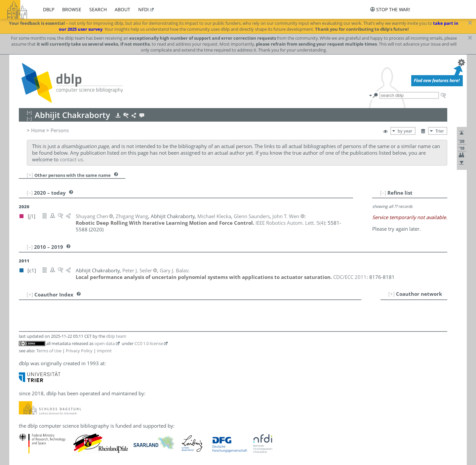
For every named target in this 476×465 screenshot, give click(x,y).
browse (72, 9)
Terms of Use (49, 351)
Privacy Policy (79, 351)
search (98, 9)
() (290, 223)
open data (105, 343)
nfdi (143, 9)
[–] (383, 193)
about (122, 9)
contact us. (72, 159)
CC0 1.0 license (149, 343)
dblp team (116, 336)
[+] (30, 175)
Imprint (104, 351)
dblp (49, 9)
